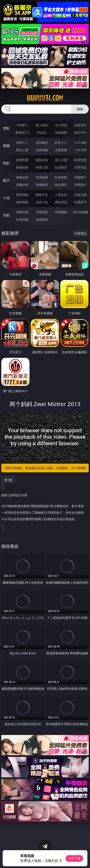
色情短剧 (42, 219)
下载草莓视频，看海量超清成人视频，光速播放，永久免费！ (45, 468)
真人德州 (42, 125)
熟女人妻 (22, 150)
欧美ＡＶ (61, 142)
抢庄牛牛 (80, 132)
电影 (6, 163)
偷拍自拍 (42, 160)
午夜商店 (42, 212)
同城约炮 (22, 212)
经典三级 (42, 167)
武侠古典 (80, 195)
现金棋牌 (61, 132)
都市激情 (22, 195)
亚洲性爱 (22, 160)
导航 (6, 215)
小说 (6, 198)
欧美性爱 (80, 160)
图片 (6, 180)
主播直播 (61, 150)
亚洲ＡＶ (22, 142)
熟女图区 (61, 185)
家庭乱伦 (42, 195)
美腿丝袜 (22, 185)
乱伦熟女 (61, 167)
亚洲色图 (42, 177)
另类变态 (80, 167)
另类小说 (42, 202)
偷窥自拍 (22, 177)
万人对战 (61, 125)
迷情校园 (22, 202)
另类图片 (80, 185)
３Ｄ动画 (80, 142)
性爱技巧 (80, 202)
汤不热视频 (80, 212)
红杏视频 (22, 219)
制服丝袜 (22, 167)
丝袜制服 (42, 150)
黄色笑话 (61, 202)
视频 (6, 146)
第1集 (8, 480)
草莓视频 (61, 212)
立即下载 (74, 858)
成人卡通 (61, 160)
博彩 (6, 128)
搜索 (80, 109)
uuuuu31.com (45, 98)
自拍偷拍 (42, 142)
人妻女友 (61, 195)
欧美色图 (61, 177)
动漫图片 (80, 177)
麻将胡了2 (22, 132)
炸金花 (42, 132)
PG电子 (22, 125)
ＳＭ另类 (80, 150)
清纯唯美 (42, 185)
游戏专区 (80, 125)
